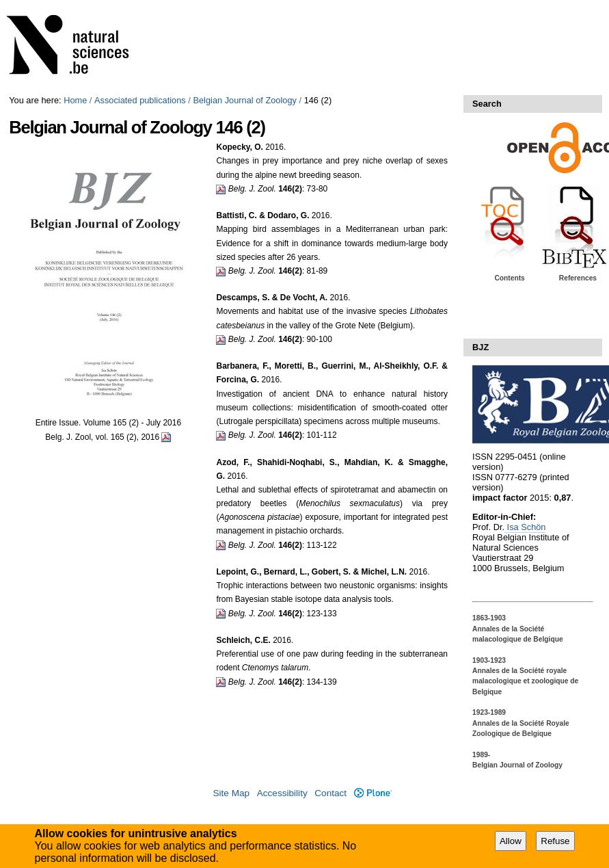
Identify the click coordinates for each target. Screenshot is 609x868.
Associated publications (140, 100)
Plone (373, 793)
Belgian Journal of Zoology (245, 100)
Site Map (231, 793)
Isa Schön (525, 527)
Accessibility (282, 793)
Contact (330, 793)
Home (75, 100)
